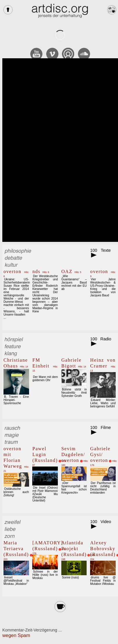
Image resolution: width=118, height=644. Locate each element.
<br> (60, 150)
